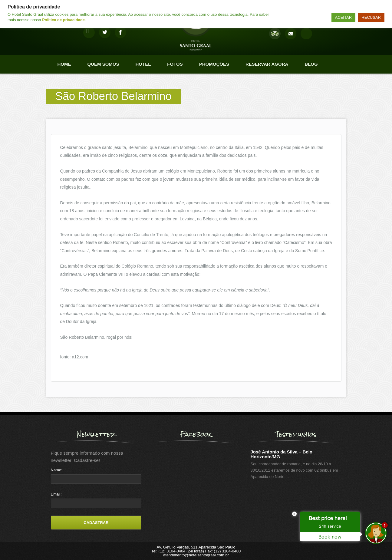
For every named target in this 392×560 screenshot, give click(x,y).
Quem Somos (103, 64)
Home (64, 64)
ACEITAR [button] (343, 17)
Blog (311, 64)
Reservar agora (267, 64)
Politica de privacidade (63, 20)
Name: (57, 470)
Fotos (175, 64)
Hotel (143, 64)
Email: (56, 494)
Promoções (214, 64)
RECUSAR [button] (371, 17)
